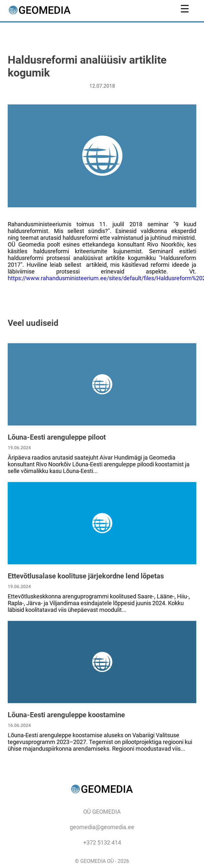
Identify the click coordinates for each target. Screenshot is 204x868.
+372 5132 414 (102, 842)
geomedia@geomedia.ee (102, 827)
